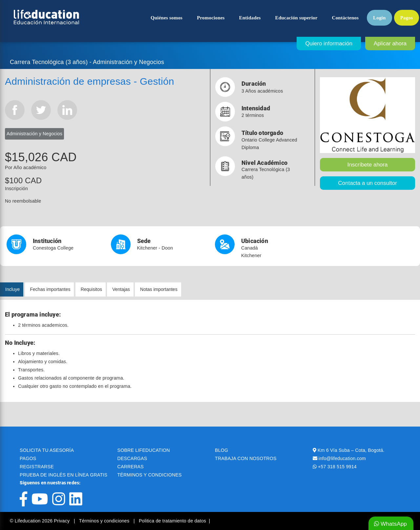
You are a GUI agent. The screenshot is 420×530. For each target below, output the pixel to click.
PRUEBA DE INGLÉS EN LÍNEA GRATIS (63, 475)
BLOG (221, 450)
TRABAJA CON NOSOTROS (246, 458)
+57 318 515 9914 (337, 467)
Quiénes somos (167, 18)
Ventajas (121, 289)
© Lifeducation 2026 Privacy (40, 521)
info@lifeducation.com (342, 458)
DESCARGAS (132, 458)
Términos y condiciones (105, 521)
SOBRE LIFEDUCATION (144, 450)
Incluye (12, 289)
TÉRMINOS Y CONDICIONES (150, 475)
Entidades (250, 18)
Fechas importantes (50, 289)
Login (379, 18)
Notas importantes (159, 289)
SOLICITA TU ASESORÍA (47, 450)
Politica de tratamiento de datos (172, 521)
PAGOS (28, 458)
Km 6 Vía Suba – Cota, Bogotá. (351, 450)
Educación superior (296, 18)
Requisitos (91, 289)
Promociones (211, 18)
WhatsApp (390, 524)
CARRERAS (131, 467)
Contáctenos (345, 18)
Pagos (407, 18)
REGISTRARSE (37, 467)
